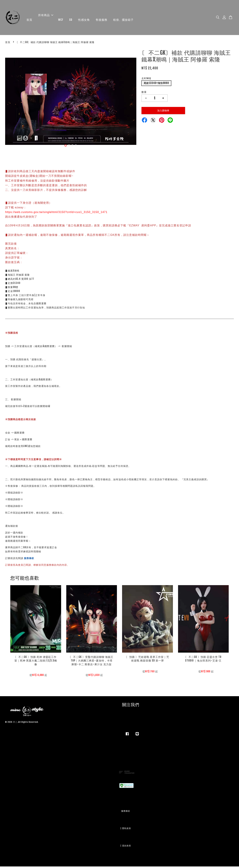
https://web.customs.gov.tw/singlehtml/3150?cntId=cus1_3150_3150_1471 (56, 214)
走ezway (146, 80)
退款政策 (127, 847)
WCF (61, 21)
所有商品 (46, 16)
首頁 (29, 21)
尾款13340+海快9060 (156, 85)
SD (71, 21)
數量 (144, 93)
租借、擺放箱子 (123, 21)
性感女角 (84, 21)
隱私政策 (127, 830)
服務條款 (29, 560)
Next (132, 101)
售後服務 (101, 21)
